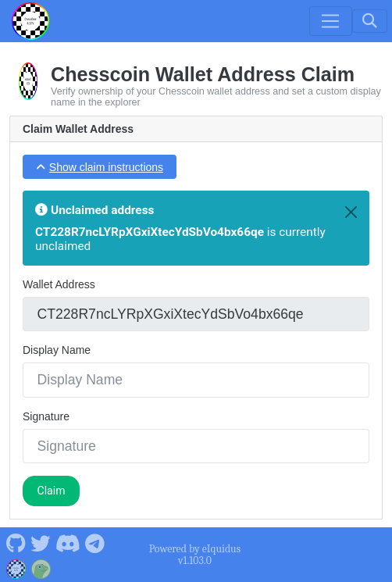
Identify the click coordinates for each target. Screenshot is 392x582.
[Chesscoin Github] (16, 542)
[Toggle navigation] (330, 21)
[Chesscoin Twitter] (41, 542)
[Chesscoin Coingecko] (41, 567)
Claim (52, 491)
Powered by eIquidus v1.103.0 (195, 555)
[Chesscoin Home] (30, 21)
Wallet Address (59, 284)
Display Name (57, 350)
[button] (100, 167)
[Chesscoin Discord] (68, 542)
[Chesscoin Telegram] (95, 542)
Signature (46, 416)
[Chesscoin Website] (16, 567)
